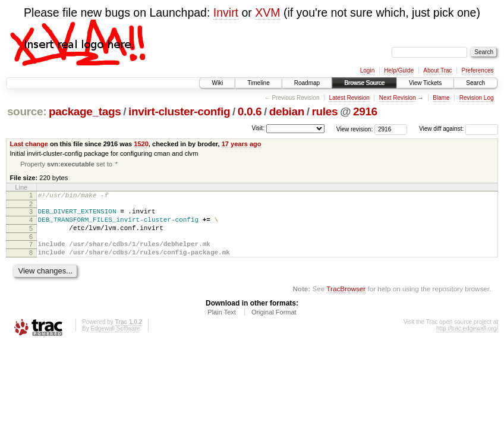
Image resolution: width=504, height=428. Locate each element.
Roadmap (307, 83)
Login (367, 70)
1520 (141, 144)
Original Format (274, 324)
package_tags (85, 111)
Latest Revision (349, 98)
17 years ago (242, 144)
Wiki (217, 83)
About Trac (437, 70)
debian (287, 111)
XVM (267, 12)
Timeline (258, 83)
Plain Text (222, 324)
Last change (29, 144)
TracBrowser (346, 300)
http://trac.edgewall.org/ (467, 340)
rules (325, 111)
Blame (441, 98)
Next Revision (398, 98)
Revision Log (477, 98)
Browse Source (364, 83)
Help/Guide (399, 70)
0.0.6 (250, 111)
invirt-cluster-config (179, 111)
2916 (365, 111)
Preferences (478, 70)
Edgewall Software (115, 340)
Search (475, 83)
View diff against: (459, 129)
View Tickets (425, 83)
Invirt (226, 12)
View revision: (355, 129)
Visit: (258, 128)
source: (27, 111)
